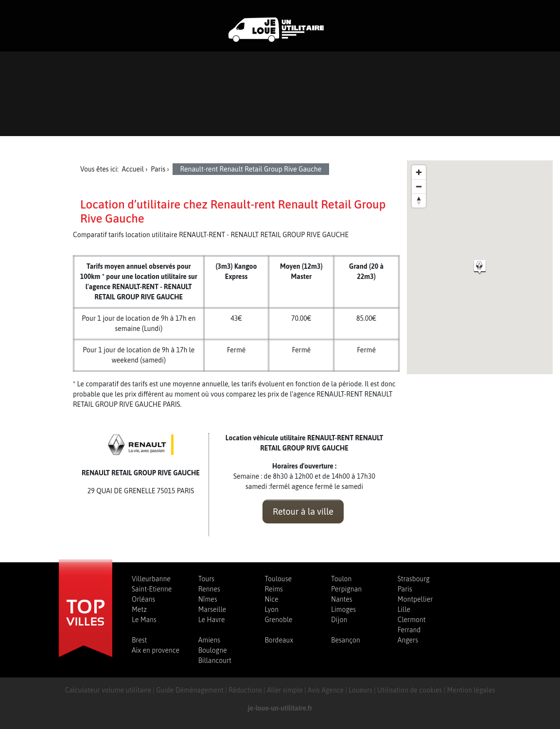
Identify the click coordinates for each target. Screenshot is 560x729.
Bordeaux (279, 640)
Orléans (143, 599)
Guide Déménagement (190, 690)
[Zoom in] (419, 172)
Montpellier (415, 599)
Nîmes (208, 599)
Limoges (343, 609)
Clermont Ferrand (412, 625)
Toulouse (278, 579)
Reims (273, 589)
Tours (206, 579)
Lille (404, 609)
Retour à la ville (303, 512)
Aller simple (285, 690)
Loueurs (360, 690)
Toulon (341, 579)
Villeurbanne (151, 579)
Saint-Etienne (152, 589)
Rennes (209, 589)
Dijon (339, 620)
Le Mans (144, 620)
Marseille (212, 609)
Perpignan (346, 589)
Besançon (346, 640)
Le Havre (212, 620)
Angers (408, 640)
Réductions (245, 690)
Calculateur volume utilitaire (108, 690)
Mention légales (471, 690)
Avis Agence (326, 690)
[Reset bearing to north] (419, 200)
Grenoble (278, 620)
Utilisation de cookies (410, 690)
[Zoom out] (419, 186)
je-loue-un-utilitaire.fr (280, 708)
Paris (405, 589)
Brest (139, 640)
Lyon (271, 609)
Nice (271, 599)
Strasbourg (414, 579)
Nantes (341, 599)
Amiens (209, 640)
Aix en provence (156, 650)
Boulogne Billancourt (215, 655)
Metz (139, 609)
